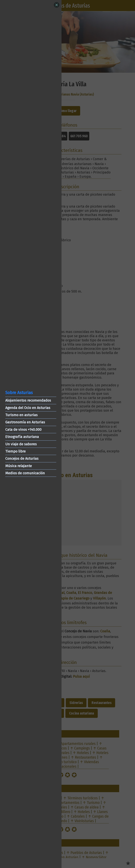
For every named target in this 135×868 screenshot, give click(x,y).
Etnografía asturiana (22, 437)
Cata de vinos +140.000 (23, 430)
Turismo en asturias (21, 415)
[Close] (57, 5)
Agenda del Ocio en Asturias (28, 408)
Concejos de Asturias (22, 458)
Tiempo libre (15, 451)
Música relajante (19, 466)
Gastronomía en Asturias (25, 422)
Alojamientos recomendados (28, 400)
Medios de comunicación (25, 473)
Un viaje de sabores (21, 444)
